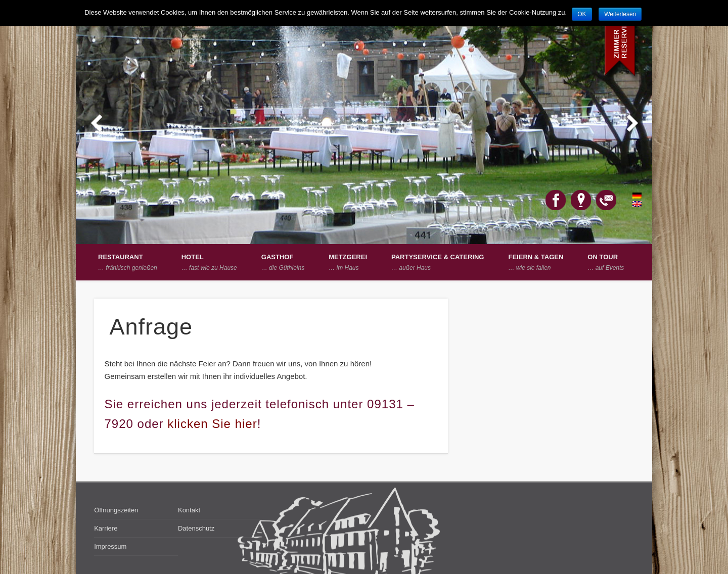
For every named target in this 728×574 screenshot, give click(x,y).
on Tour (606, 262)
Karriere (106, 528)
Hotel (209, 262)
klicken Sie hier (212, 424)
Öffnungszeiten (116, 510)
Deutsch (631, 196)
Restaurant (128, 262)
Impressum (110, 546)
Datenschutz (196, 528)
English (631, 204)
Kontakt (189, 510)
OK (582, 14)
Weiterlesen (620, 14)
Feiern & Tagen (536, 262)
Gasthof (283, 262)
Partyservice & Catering (438, 262)
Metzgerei (348, 262)
